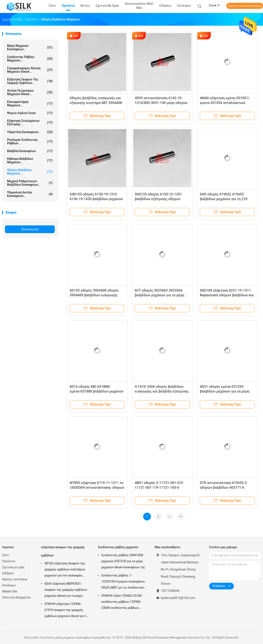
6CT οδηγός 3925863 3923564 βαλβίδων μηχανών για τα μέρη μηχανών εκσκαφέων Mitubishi (160, 295)
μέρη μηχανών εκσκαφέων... (30, 47)
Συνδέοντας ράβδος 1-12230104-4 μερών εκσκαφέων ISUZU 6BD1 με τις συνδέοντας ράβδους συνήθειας (123, 582)
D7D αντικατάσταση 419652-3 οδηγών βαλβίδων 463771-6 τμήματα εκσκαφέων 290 (223, 488)
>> (181, 517)
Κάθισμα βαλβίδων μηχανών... (30, 160)
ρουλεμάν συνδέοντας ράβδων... (30, 141)
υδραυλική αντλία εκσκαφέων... (30, 194)
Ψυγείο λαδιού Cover (30, 113)
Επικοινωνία (30, 229)
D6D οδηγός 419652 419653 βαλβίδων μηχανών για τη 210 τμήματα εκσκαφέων (224, 199)
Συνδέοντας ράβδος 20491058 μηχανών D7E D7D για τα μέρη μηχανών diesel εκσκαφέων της (123, 561)
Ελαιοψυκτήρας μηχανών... (30, 104)
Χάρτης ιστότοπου (15, 579)
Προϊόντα (9, 561)
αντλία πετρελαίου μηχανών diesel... (30, 92)
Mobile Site (10, 591)
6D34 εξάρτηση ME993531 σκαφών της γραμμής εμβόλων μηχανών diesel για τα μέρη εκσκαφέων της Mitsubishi (66, 590)
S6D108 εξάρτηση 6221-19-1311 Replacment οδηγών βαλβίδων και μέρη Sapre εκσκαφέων (227, 295)
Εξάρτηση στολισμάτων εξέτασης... (30, 123)
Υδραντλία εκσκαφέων (30, 132)
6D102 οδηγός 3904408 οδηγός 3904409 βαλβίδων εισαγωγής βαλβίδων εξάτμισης (94, 295)
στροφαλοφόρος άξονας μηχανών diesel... (30, 70)
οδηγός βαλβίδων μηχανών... (30, 172)
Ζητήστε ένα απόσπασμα (245, 6)
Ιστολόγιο (9, 585)
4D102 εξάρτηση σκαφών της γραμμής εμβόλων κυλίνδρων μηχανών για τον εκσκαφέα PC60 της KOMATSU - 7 (65, 570)
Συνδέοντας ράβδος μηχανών (118, 547)
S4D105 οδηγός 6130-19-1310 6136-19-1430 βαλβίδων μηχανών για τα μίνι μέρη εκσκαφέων (96, 199)
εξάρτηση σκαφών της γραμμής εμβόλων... (30, 81)
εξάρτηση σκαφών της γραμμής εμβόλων (63, 551)
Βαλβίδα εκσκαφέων (30, 151)
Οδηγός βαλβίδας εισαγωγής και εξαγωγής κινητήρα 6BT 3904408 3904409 (96, 103)
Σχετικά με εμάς (13, 567)
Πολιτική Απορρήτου (16, 597)
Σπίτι (6, 555)
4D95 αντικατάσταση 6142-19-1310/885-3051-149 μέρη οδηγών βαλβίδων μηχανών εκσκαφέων (161, 103)
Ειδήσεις (8, 573)
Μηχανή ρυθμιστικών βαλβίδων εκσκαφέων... (30, 183)
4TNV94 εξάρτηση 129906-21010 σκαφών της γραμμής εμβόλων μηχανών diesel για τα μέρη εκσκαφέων (66, 611)
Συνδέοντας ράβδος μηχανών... (30, 59)
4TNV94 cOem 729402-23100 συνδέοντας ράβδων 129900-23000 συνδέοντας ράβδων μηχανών (121, 602)
